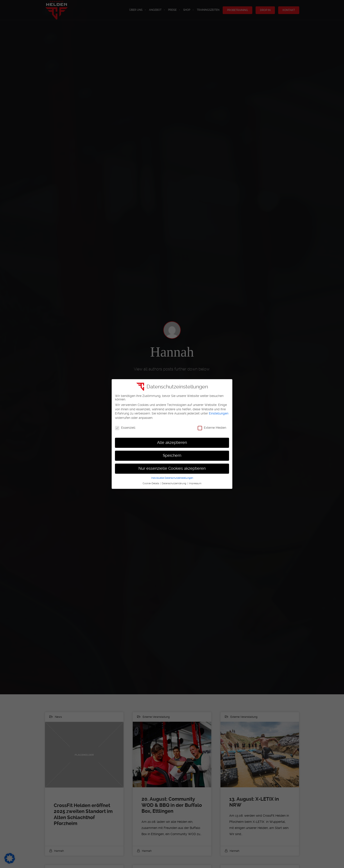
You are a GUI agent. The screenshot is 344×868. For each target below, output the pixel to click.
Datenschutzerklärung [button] (174, 483)
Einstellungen (219, 413)
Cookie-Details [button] (151, 483)
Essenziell (125, 428)
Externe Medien (212, 428)
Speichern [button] (172, 455)
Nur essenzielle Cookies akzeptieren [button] (172, 468)
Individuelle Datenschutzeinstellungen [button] (172, 478)
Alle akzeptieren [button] (172, 443)
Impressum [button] (195, 483)
